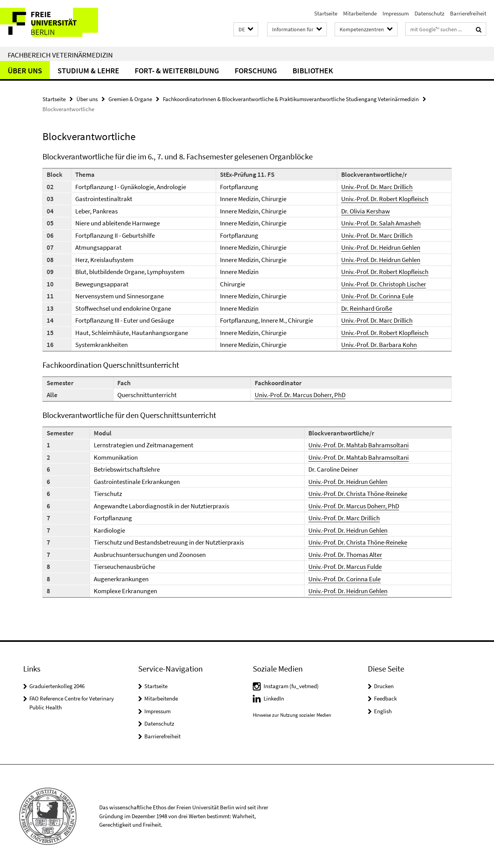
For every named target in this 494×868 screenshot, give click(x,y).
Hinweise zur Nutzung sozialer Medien (292, 715)
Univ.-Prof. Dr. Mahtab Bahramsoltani (359, 445)
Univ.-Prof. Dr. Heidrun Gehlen (381, 247)
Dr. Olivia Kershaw (365, 211)
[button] (246, 30)
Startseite (326, 13)
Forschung (256, 70)
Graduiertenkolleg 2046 (57, 686)
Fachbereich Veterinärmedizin (60, 55)
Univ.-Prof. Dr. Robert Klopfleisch (385, 199)
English (383, 711)
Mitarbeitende (360, 13)
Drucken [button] (384, 686)
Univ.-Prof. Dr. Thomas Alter (345, 555)
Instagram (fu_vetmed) (291, 686)
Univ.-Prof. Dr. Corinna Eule (377, 296)
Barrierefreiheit (468, 13)
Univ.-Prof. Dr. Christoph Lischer (384, 284)
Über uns (25, 70)
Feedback (385, 698)
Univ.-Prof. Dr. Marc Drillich (377, 187)
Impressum (396, 13)
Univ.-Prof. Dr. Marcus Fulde (345, 567)
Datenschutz (429, 13)
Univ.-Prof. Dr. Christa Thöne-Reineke (358, 494)
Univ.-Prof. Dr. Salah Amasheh (381, 223)
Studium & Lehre (88, 70)
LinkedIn (274, 698)
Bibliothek (313, 70)
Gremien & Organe (130, 99)
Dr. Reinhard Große (367, 308)
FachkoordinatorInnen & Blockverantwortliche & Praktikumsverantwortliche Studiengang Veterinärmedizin (291, 99)
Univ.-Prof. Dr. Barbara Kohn (379, 345)
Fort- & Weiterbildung (177, 70)
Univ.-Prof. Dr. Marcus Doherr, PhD (300, 395)
